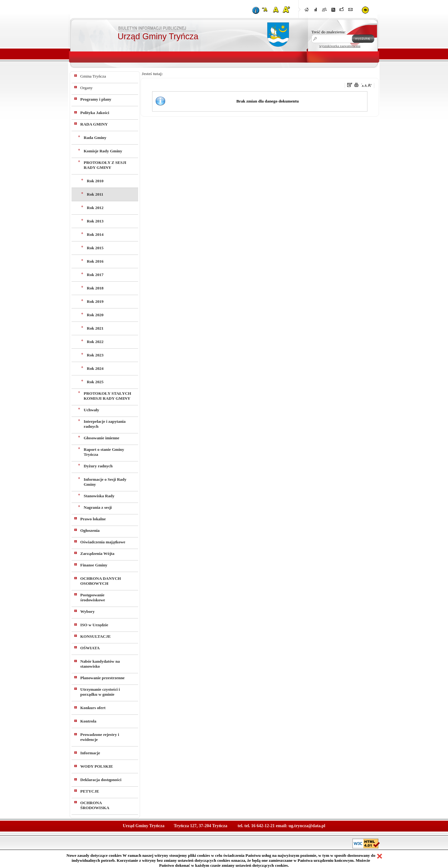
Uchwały (91, 410)
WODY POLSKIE (97, 766)
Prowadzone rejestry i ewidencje (100, 737)
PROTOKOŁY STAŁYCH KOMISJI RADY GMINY (107, 396)
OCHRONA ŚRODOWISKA (95, 805)
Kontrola (88, 721)
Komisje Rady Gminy (103, 151)
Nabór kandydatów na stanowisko (100, 664)
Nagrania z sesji (98, 507)
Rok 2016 (95, 261)
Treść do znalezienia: (329, 32)
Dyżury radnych (98, 466)
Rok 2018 (95, 288)
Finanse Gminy (94, 565)
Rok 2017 (95, 275)
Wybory (87, 611)
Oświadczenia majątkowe (103, 542)
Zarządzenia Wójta (97, 553)
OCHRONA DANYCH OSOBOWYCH (101, 581)
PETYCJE (90, 791)
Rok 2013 (95, 221)
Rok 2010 (95, 181)
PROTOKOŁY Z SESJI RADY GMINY (105, 165)
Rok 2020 (95, 315)
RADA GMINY (94, 124)
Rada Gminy (95, 138)
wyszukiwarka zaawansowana (340, 46)
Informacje (90, 753)
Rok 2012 (95, 208)
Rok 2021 (95, 328)
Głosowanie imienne (101, 438)
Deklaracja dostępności (101, 780)
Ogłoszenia (90, 530)
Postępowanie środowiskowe (93, 597)
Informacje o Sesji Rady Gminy (105, 482)
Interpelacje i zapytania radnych (105, 424)
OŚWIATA (90, 648)
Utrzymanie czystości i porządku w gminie (100, 692)
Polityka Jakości (95, 113)
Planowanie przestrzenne (103, 678)
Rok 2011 (95, 194)
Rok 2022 (95, 342)
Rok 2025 (95, 382)
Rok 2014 (95, 234)
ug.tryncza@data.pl (307, 826)
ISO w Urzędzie (94, 625)
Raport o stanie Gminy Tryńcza (104, 452)
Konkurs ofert (93, 708)
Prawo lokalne (93, 519)
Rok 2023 (95, 355)
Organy (86, 88)
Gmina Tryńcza (93, 76)
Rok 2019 (95, 301)
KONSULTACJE (96, 636)
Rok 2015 (95, 248)
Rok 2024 (95, 368)
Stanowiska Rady (99, 496)
